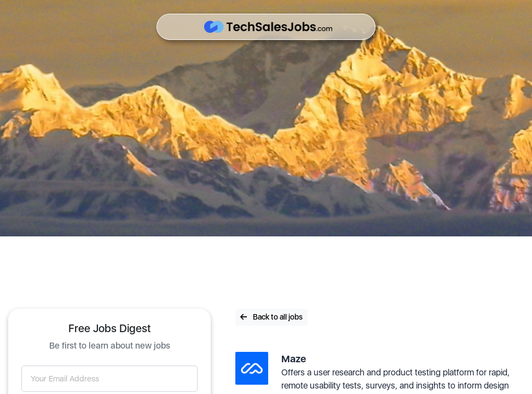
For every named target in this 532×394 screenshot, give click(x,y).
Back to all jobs (271, 317)
